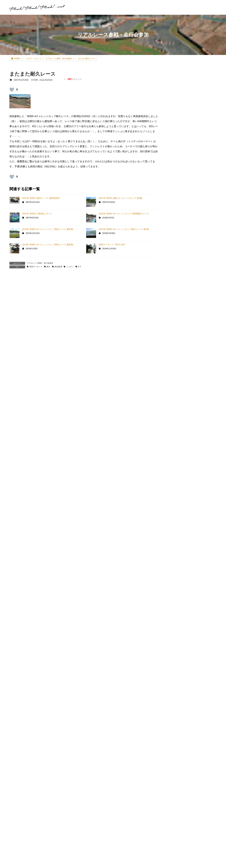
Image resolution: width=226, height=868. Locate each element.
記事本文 (19, 852)
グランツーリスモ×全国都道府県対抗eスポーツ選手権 (193, 319)
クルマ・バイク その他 (184, 305)
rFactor (174, 415)
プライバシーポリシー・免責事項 (187, 589)
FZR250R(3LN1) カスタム (185, 245)
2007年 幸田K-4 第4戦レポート (37, 214)
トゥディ (70, 267)
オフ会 (174, 426)
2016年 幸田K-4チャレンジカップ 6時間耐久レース (124, 214)
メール (15, 715)
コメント (16, 654)
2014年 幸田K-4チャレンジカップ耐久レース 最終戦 (48, 245)
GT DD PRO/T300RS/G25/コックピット (190, 397)
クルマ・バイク (178, 227)
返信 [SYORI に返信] (16, 402)
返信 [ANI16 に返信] (16, 330)
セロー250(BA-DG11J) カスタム (188, 239)
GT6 (173, 338)
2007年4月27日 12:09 (24, 352)
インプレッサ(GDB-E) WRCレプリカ (191, 263)
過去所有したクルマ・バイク (187, 269)
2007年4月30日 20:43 (24, 582)
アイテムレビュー (181, 299)
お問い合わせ (176, 585)
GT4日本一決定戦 (179, 368)
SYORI (17, 349)
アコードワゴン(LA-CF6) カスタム (190, 257)
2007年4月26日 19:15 (24, 296)
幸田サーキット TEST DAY (112, 245)
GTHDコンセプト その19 (27, 841)
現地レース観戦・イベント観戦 (188, 281)
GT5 (173, 344)
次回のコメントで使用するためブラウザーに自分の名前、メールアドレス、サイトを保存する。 (67, 749)
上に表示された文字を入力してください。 (33, 767)
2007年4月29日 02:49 (24, 470)
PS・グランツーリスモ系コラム (186, 391)
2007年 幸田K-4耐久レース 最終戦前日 (41, 198)
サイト (13, 732)
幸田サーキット (36, 267)
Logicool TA (176, 379)
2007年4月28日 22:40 (24, 424)
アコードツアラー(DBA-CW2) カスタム (192, 251)
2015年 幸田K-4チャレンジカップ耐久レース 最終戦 (48, 229)
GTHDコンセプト (179, 356)
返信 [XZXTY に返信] (16, 448)
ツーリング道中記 (181, 293)
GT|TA (174, 374)
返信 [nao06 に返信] (16, 560)
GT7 (173, 326)
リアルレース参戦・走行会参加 (40, 263)
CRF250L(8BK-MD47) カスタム (188, 233)
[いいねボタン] (12, 90)
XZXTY (17, 420)
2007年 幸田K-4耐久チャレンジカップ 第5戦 (120, 198)
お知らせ (175, 445)
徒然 (173, 438)
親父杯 (174, 312)
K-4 (79, 267)
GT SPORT (176, 332)
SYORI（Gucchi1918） (195, 465)
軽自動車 (58, 267)
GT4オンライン (178, 361)
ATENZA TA (176, 385)
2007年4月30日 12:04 (24, 531)
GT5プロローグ (178, 349)
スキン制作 (176, 420)
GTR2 (173, 403)
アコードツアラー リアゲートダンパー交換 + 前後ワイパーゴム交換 (199, 112)
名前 (13, 698)
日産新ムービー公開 (101, 841)
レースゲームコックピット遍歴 (199, 162)
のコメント (75, 79)
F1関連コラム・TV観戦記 (185, 287)
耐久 (48, 267)
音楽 (173, 432)
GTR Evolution (178, 409)
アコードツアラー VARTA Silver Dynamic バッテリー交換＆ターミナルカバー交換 (199, 183)
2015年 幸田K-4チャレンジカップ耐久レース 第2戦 (124, 229)
